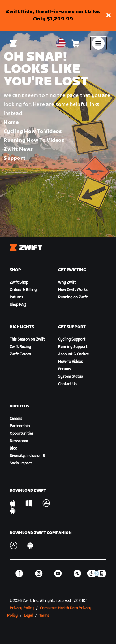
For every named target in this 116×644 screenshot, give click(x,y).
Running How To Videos (34, 140)
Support (15, 158)
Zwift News (18, 149)
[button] (109, 16)
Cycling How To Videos (33, 131)
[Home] (14, 43)
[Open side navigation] (98, 43)
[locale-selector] (61, 43)
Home (11, 122)
